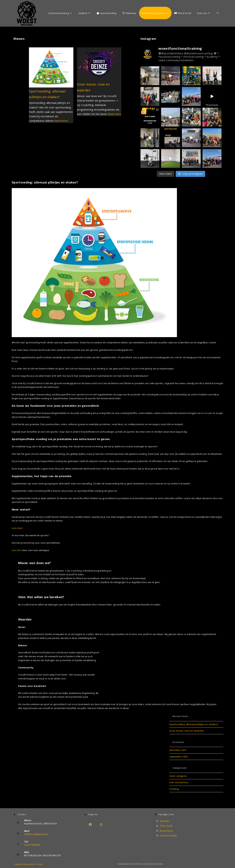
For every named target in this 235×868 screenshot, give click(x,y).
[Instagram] (101, 824)
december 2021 (178, 750)
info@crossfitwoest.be (36, 834)
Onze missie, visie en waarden (187, 731)
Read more (61, 121)
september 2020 (178, 757)
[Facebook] (90, 824)
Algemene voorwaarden (24, 864)
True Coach (166, 826)
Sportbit (164, 821)
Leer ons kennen (179, 782)
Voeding (174, 789)
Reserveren (167, 831)
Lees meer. (17, 528)
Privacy (40, 864)
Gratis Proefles (168, 836)
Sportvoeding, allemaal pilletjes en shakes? (194, 724)
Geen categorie (178, 776)
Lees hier (17, 550)
